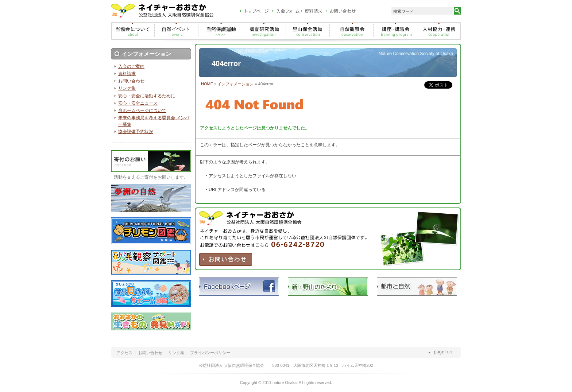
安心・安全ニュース (138, 103)
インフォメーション (235, 84)
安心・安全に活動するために (147, 96)
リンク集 (127, 88)
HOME (207, 84)
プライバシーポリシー (210, 353)
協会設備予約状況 (136, 132)
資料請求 (127, 74)
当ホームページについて (142, 110)
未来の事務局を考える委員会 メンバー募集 (154, 121)
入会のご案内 (131, 66)
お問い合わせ (131, 81)
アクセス (124, 353)
